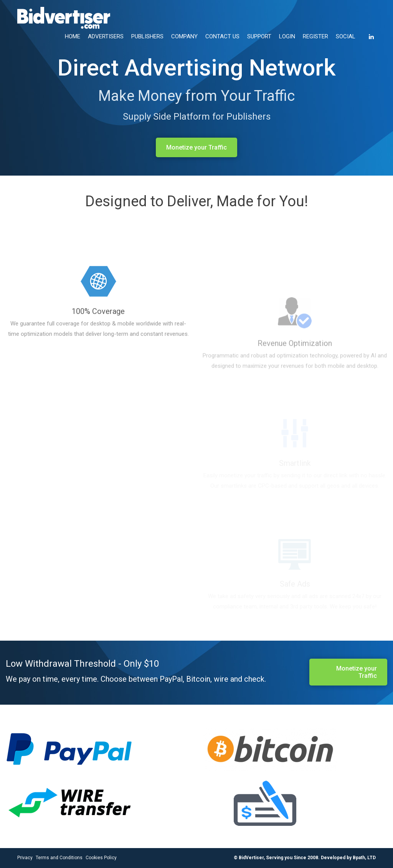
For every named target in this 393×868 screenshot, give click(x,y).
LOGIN (287, 36)
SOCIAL (346, 36)
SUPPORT (259, 36)
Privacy (25, 858)
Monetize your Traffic (196, 147)
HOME (73, 36)
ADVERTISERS (106, 36)
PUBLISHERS (147, 36)
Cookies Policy (101, 858)
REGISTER (315, 36)
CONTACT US (222, 36)
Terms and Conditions (59, 858)
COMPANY (184, 36)
